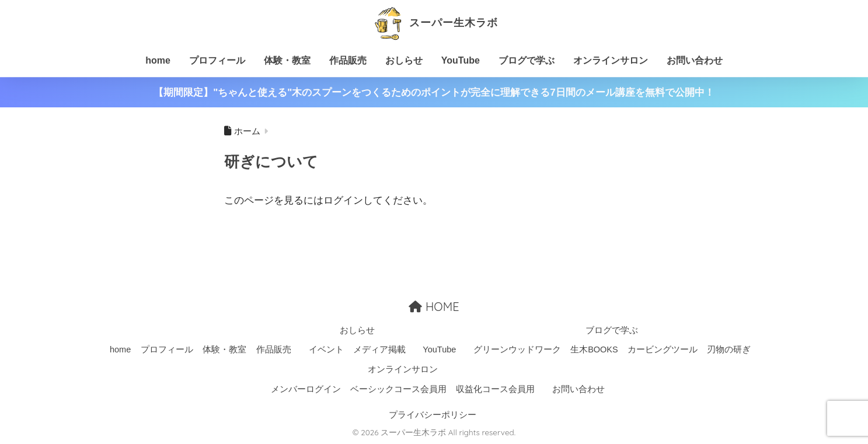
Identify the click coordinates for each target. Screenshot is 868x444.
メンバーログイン (306, 389)
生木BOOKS (594, 349)
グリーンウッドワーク (517, 349)
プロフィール (217, 60)
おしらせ (404, 60)
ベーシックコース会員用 (398, 389)
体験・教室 (287, 60)
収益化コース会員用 (495, 389)
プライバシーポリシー (433, 414)
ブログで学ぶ (527, 60)
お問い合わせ (695, 60)
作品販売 (348, 60)
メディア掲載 (379, 349)
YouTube (461, 60)
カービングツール (663, 349)
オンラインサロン (611, 60)
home (158, 60)
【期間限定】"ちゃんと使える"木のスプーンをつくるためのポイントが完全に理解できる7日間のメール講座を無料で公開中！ (434, 92)
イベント (326, 349)
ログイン (343, 200)
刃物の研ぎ (729, 349)
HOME (434, 306)
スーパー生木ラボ (434, 22)
